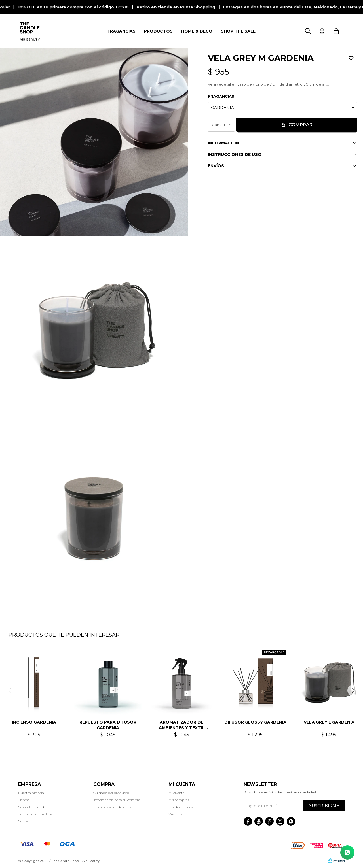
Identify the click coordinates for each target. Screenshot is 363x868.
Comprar (300, 125)
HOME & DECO (197, 31)
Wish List (176, 814)
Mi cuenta (177, 793)
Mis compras (179, 800)
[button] (308, 31)
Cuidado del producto (111, 793)
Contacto (26, 821)
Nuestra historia (31, 793)
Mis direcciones (181, 807)
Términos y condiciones (112, 807)
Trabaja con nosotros (35, 814)
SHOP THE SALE (238, 31)
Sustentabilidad (31, 807)
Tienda (24, 800)
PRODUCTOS (158, 31)
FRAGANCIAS (122, 31)
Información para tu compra (117, 800)
